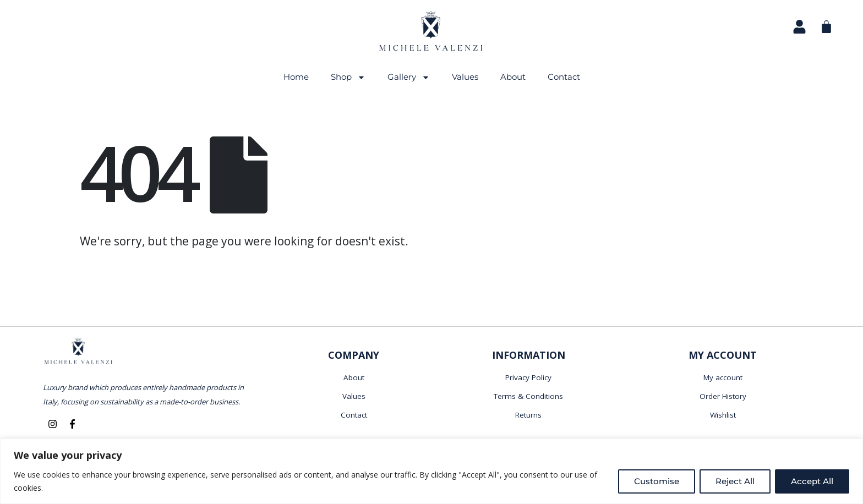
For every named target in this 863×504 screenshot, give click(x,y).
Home (296, 77)
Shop (348, 77)
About (513, 77)
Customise (657, 481)
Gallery (409, 77)
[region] (431, 471)
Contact (564, 77)
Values (465, 77)
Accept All (812, 481)
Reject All (735, 481)
